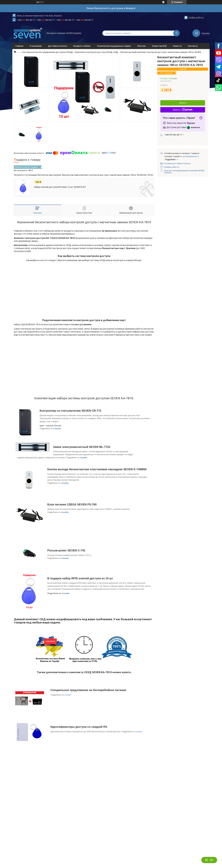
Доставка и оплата (58, 46)
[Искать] (177, 33)
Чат (209, 860)
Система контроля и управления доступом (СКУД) (47, 52)
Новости (177, 46)
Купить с (183, 110)
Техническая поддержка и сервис (114, 46)
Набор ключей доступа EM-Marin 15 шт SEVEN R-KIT (60, 187)
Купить (183, 103)
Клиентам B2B (159, 46)
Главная (19, 46)
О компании (36, 46)
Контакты (193, 46)
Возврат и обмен (82, 46)
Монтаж (142, 46)
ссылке (57, 429)
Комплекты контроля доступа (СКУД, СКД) (97, 52)
